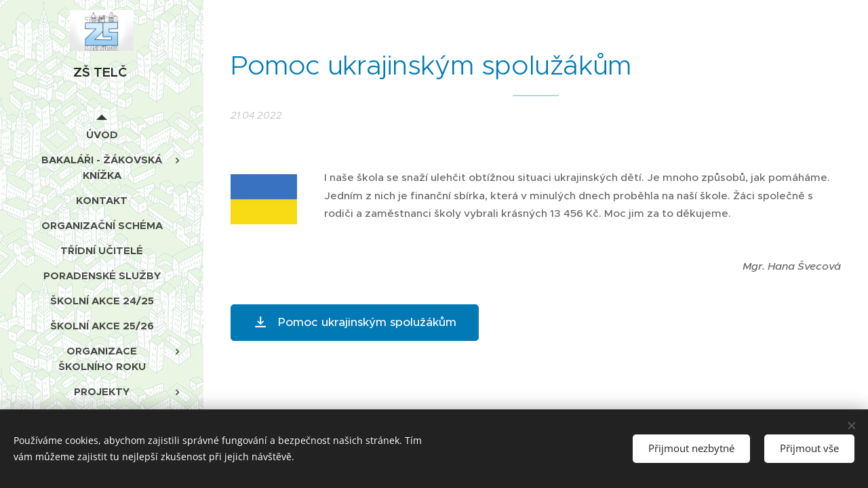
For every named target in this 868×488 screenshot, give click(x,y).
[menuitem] (102, 135)
